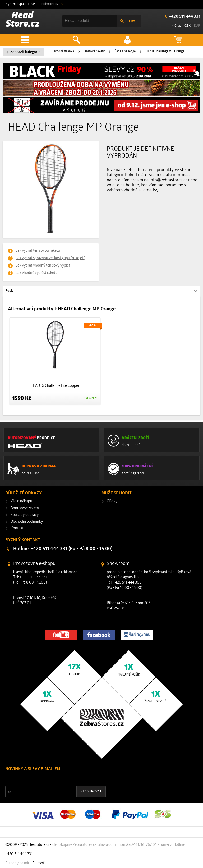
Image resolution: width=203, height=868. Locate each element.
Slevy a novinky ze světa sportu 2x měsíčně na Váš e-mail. (50, 779)
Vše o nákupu (21, 501)
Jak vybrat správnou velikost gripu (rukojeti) (50, 258)
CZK (188, 26)
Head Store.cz (22, 20)
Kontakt (17, 528)
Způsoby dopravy (25, 515)
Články (112, 501)
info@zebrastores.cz (168, 180)
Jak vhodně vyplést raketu (37, 273)
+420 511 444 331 (184, 17)
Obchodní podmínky (27, 522)
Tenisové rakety (94, 52)
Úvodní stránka (63, 52)
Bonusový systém (25, 508)
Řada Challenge (125, 52)
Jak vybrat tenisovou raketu (38, 251)
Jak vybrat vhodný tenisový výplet (43, 266)
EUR (197, 26)
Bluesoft (39, 863)
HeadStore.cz (48, 4)
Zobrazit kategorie (25, 52)
